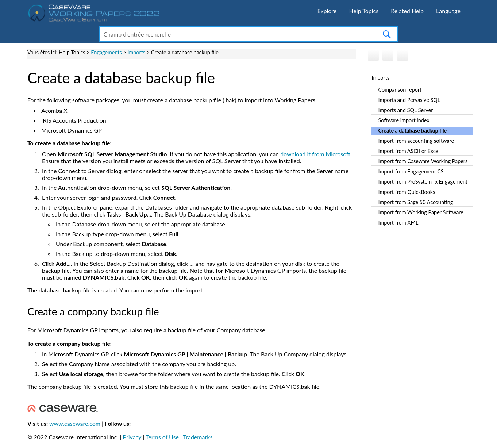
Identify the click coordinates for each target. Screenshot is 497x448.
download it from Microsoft (315, 154)
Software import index (404, 120)
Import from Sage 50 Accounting (416, 202)
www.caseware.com (75, 423)
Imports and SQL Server (406, 110)
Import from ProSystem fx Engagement (423, 182)
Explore (327, 11)
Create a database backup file (413, 131)
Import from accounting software (416, 141)
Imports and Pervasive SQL (409, 100)
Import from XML (398, 223)
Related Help (407, 11)
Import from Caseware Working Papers (423, 161)
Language (448, 11)
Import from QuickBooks (407, 192)
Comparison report (400, 90)
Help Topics (364, 11)
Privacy (132, 437)
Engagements (106, 52)
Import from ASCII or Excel (409, 151)
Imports (381, 78)
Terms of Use (162, 437)
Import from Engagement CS (411, 171)
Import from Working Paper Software (421, 212)
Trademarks (198, 437)
